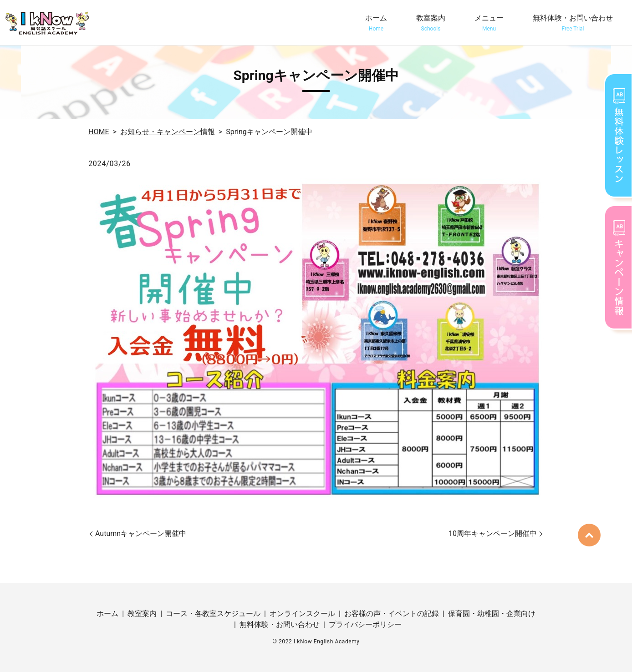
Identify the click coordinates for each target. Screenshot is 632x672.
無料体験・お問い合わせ (573, 23)
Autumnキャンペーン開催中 (141, 533)
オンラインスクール (302, 614)
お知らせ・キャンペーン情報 (168, 132)
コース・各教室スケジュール (213, 614)
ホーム (376, 23)
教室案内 (431, 23)
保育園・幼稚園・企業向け (492, 614)
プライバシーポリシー (365, 624)
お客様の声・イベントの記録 (392, 614)
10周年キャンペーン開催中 (493, 533)
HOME (99, 132)
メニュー (489, 23)
